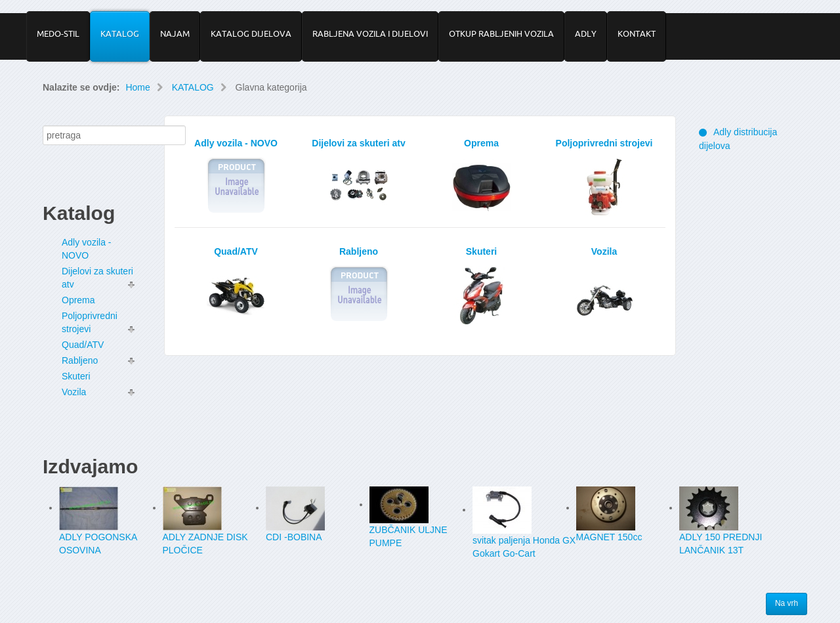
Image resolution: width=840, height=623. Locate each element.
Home (137, 87)
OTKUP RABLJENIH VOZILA (501, 33)
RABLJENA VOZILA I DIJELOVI (370, 33)
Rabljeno (80, 360)
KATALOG (120, 33)
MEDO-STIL (58, 33)
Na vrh (787, 604)
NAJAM (175, 33)
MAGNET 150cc (609, 537)
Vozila (74, 392)
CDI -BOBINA (294, 537)
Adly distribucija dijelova (738, 139)
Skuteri (76, 376)
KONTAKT (637, 33)
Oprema (78, 300)
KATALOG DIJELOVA (251, 33)
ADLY (586, 33)
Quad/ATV (83, 345)
